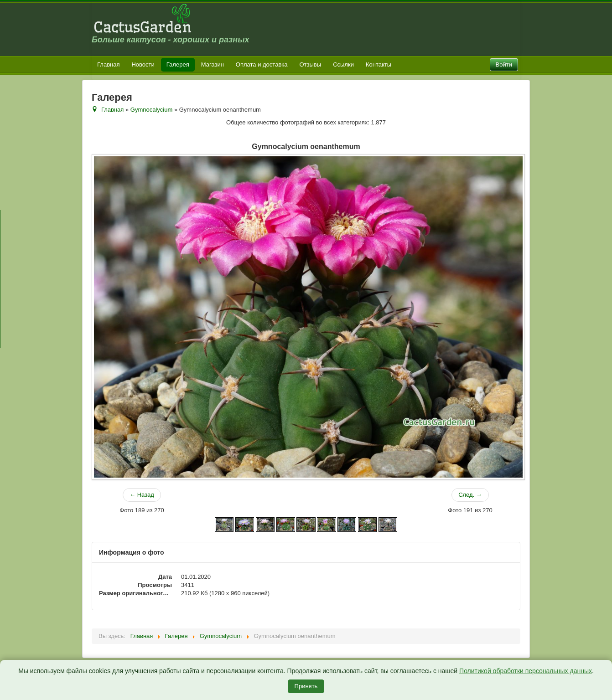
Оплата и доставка (262, 64)
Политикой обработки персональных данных (526, 671)
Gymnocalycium (151, 110)
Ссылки (343, 64)
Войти (504, 64)
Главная (108, 64)
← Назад (142, 495)
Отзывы (311, 64)
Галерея (178, 64)
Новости (143, 64)
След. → (470, 495)
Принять (306, 686)
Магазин (213, 64)
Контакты (379, 64)
